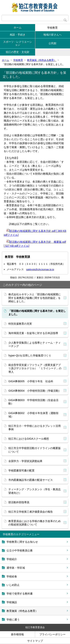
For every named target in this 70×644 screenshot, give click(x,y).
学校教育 (52, 28)
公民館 (52, 43)
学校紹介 (12, 559)
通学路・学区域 (16, 568)
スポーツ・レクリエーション (18, 43)
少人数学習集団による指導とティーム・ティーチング (35, 344)
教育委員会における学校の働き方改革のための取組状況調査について (35, 523)
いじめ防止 (13, 585)
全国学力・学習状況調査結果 (25, 461)
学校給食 (12, 576)
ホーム (18, 27)
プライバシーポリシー (52, 634)
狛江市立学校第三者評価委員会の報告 (31, 512)
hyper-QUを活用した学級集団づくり (30, 355)
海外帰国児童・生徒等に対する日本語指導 (33, 333)
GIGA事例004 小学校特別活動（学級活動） (35, 391)
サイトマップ (35, 641)
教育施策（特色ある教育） (42, 60)
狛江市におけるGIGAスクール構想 (29, 439)
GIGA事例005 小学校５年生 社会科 (31, 381)
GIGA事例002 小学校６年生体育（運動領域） (33, 415)
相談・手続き (18, 35)
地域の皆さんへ (52, 35)
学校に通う (13, 620)
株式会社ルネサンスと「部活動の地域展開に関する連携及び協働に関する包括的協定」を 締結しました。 (35, 298)
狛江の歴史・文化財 (18, 52)
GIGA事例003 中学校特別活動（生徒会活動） (33, 402)
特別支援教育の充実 (20, 324)
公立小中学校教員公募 (20, 550)
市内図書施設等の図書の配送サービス (31, 480)
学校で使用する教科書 (20, 594)
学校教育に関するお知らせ (22, 542)
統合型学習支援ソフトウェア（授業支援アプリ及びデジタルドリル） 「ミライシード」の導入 (35, 368)
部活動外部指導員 (19, 502)
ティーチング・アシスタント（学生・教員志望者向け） (35, 491)
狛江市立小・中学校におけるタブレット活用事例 (35, 428)
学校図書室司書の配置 (21, 470)
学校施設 (12, 602)
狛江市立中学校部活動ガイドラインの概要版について (35, 450)
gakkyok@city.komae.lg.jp (40, 269)
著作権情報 (17, 634)
